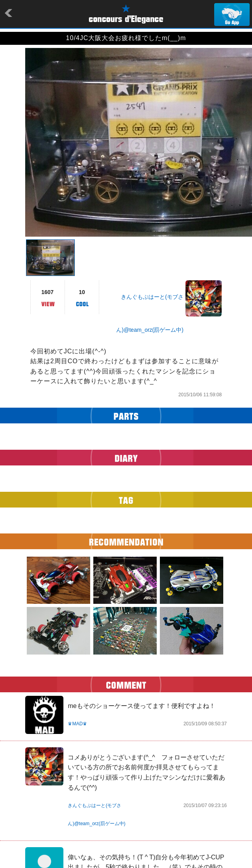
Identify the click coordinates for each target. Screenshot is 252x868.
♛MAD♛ (77, 724)
